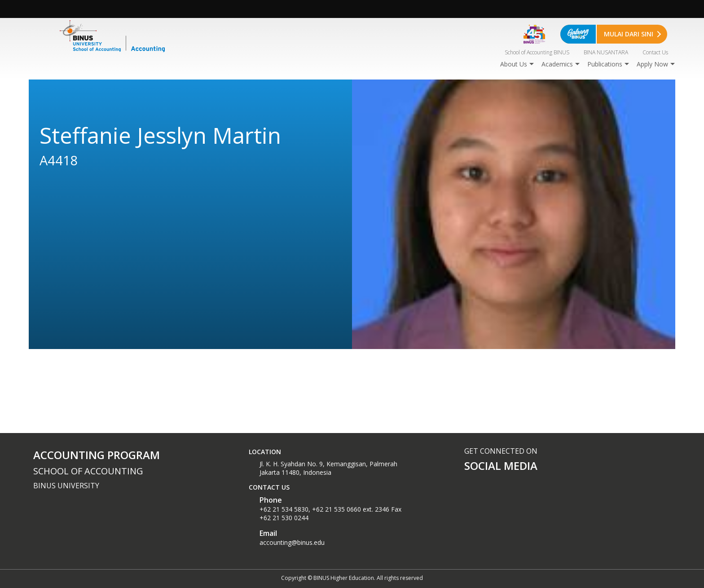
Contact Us (655, 52)
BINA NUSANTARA (606, 52)
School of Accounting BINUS (537, 52)
